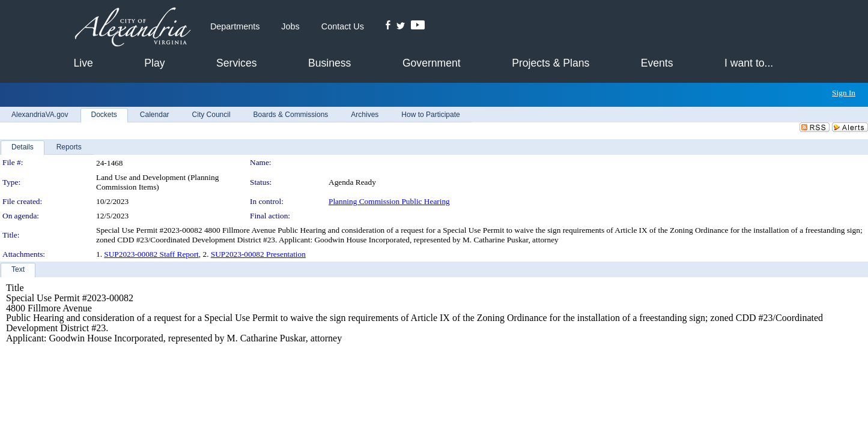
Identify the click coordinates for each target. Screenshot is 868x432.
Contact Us (343, 26)
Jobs (290, 26)
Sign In (844, 93)
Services (236, 63)
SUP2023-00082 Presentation (258, 254)
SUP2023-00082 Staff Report (151, 254)
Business (329, 63)
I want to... (749, 63)
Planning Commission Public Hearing (389, 201)
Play (154, 63)
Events (657, 63)
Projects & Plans (551, 63)
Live (83, 63)
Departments (235, 26)
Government (432, 63)
